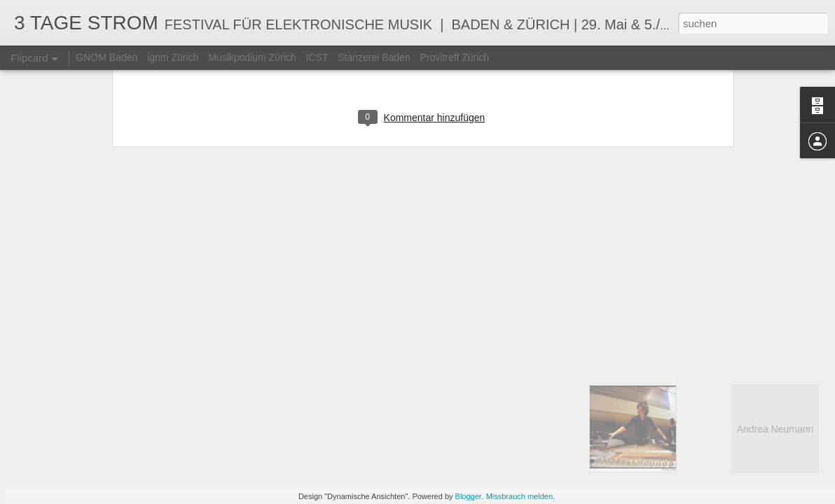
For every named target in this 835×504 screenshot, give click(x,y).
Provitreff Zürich (455, 57)
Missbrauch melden (519, 496)
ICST (317, 57)
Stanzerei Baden (374, 57)
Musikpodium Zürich (252, 57)
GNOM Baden (106, 57)
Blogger (469, 496)
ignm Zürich (173, 57)
